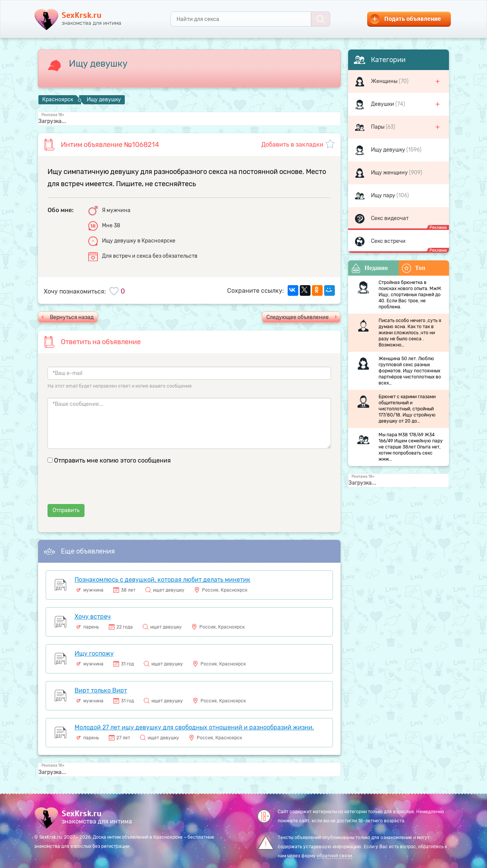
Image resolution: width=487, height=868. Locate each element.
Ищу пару (384, 195)
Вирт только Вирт (101, 690)
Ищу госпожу (94, 653)
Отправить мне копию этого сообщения (112, 460)
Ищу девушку (389, 150)
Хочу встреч (93, 617)
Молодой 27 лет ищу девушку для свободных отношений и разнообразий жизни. (194, 727)
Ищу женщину (390, 173)
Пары (378, 127)
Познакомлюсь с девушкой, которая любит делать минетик (162, 580)
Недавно (369, 268)
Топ (414, 268)
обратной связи (334, 856)
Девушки (383, 104)
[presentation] (105, 489)
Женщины (385, 81)
